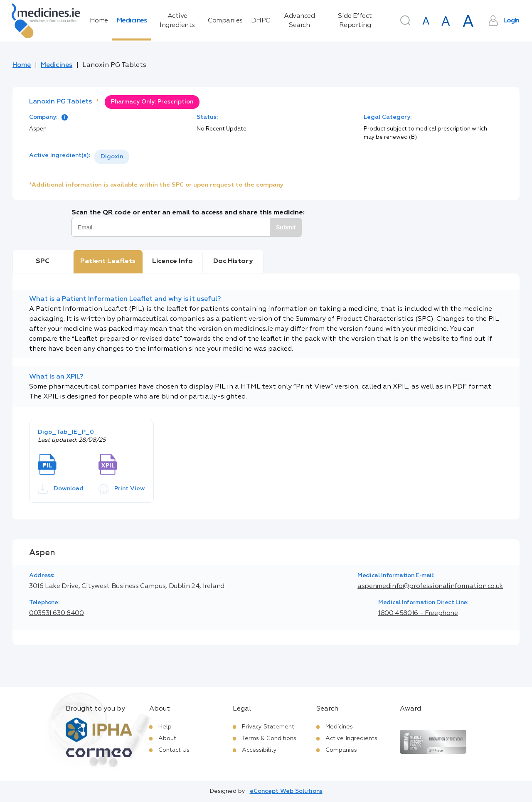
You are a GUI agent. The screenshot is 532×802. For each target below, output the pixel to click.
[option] (112, 157)
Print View (122, 489)
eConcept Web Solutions (286, 791)
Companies (225, 21)
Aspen (38, 129)
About (167, 738)
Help (165, 727)
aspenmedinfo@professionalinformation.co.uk (430, 586)
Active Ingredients (177, 21)
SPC (43, 261)
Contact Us (174, 750)
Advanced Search (299, 21)
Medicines (132, 21)
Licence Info (172, 261)
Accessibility (259, 750)
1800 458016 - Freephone (418, 613)
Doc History (233, 261)
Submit (286, 227)
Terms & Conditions (269, 738)
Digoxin (112, 157)
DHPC (261, 21)
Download (61, 489)
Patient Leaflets (108, 261)
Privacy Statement (268, 727)
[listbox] (112, 157)
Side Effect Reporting (355, 21)
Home (99, 21)
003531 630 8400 (57, 613)
